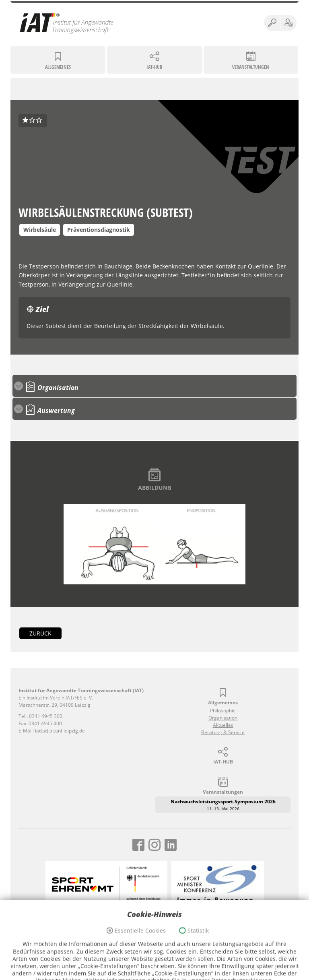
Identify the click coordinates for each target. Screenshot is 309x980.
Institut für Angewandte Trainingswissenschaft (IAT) (67, 23)
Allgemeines (58, 67)
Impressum (105, 943)
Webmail (207, 943)
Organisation (223, 718)
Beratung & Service (223, 732)
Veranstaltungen (251, 67)
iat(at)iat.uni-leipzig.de (60, 731)
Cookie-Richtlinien (174, 943)
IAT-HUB (154, 67)
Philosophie (223, 711)
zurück (40, 633)
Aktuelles (223, 725)
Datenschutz (136, 943)
